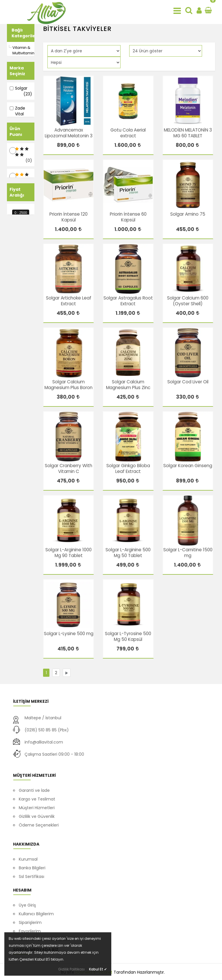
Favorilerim (30, 927)
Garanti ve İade (34, 784)
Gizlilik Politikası (71, 969)
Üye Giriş (27, 901)
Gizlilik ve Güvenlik (37, 810)
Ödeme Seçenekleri (39, 819)
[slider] (9, 291)
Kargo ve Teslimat (37, 793)
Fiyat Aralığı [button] (17, 262)
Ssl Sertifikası (32, 864)
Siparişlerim (30, 918)
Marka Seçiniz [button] (17, 71)
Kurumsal (28, 847)
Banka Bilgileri (32, 856)
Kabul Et (98, 969)
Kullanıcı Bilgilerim (36, 910)
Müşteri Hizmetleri (37, 802)
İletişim (26, 873)
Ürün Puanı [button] (16, 167)
